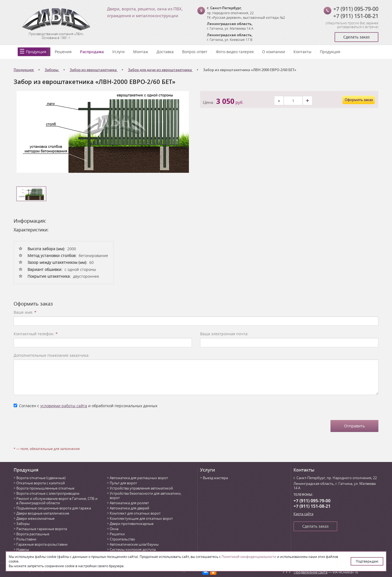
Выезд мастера (215, 478)
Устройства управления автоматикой (141, 488)
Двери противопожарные (132, 524)
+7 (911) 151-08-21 (356, 16)
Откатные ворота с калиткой (41, 483)
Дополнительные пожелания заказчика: (52, 355)
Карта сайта (303, 514)
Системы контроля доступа (133, 549)
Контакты (302, 52)
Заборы (23, 524)
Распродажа (92, 52)
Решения (63, 52)
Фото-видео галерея (235, 52)
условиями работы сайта (64, 406)
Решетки (117, 534)
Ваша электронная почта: (224, 334)
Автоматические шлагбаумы (134, 544)
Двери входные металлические (43, 513)
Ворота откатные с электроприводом (48, 493)
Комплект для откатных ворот (135, 513)
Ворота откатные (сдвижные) (41, 478)
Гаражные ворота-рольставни (42, 544)
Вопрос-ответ (195, 52)
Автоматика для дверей (129, 508)
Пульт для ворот (123, 483)
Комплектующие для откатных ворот (141, 518)
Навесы (23, 549)
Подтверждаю (367, 561)
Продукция (36, 52)
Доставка (165, 52)
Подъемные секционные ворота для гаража (54, 508)
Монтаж (141, 52)
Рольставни (26, 539)
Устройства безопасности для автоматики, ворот (146, 496)
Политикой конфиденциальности (249, 557)
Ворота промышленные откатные (45, 488)
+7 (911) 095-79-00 (356, 9)
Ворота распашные (33, 534)
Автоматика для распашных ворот (139, 478)
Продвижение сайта (311, 572)
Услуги (118, 52)
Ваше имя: (25, 312)
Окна (114, 529)
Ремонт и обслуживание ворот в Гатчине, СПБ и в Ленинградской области (57, 501)
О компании (274, 52)
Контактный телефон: (36, 334)
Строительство (122, 539)
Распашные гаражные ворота (42, 529)
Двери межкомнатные (35, 518)
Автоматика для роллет (129, 503)
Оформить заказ (359, 100)
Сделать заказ (356, 37)
